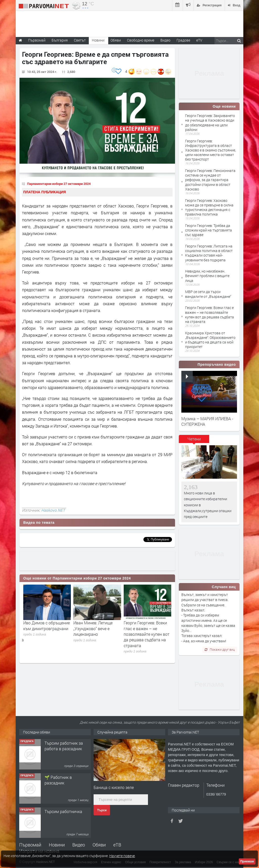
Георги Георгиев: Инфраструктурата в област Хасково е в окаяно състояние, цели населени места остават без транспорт (211, 150)
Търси (102, 810)
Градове (183, 40)
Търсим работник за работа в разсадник (64, 746)
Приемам (247, 861)
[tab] (194, 441)
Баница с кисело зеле (114, 787)
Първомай (30, 845)
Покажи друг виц (220, 649)
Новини (98, 40)
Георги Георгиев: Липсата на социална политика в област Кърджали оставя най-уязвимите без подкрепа (209, 253)
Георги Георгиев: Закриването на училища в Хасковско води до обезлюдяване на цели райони (210, 123)
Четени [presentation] (194, 439)
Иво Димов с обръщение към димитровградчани (47, 625)
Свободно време (141, 40)
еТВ (117, 845)
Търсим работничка (63, 811)
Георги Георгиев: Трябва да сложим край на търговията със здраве (209, 230)
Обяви (99, 845)
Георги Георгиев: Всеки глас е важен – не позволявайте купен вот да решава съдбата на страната (147, 634)
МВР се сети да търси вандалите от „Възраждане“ (208, 294)
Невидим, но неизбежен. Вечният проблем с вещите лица (207, 276)
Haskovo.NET (53, 510)
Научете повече (122, 856)
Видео (79, 845)
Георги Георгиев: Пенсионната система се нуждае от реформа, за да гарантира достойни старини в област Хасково (210, 180)
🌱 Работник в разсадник (58, 780)
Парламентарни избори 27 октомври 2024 (59, 184)
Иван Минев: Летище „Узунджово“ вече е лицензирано (93, 628)
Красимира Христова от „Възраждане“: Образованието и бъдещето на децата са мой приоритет (210, 340)
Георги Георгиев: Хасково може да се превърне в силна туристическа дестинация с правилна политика (209, 207)
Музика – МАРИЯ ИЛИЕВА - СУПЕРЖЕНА (207, 421)
